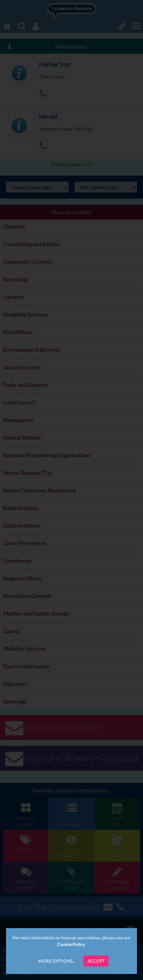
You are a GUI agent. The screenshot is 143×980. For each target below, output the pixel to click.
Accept (96, 961)
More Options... (57, 961)
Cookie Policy (71, 944)
